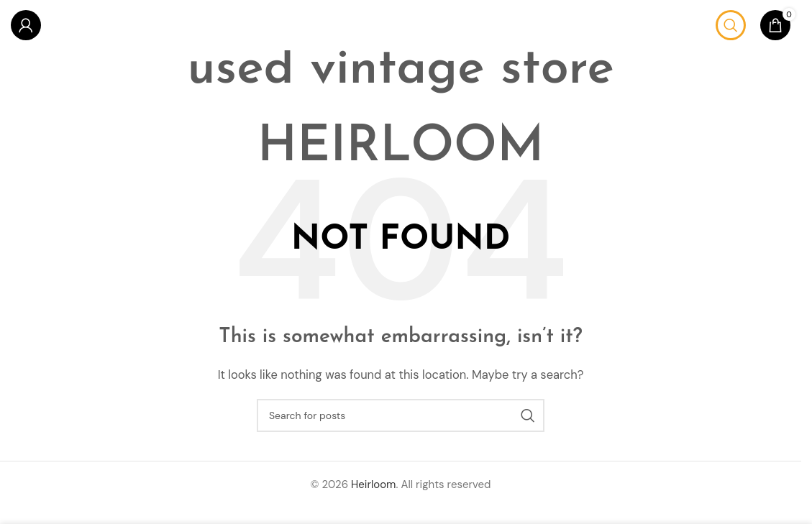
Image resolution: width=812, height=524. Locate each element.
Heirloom (373, 484)
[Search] (731, 25)
